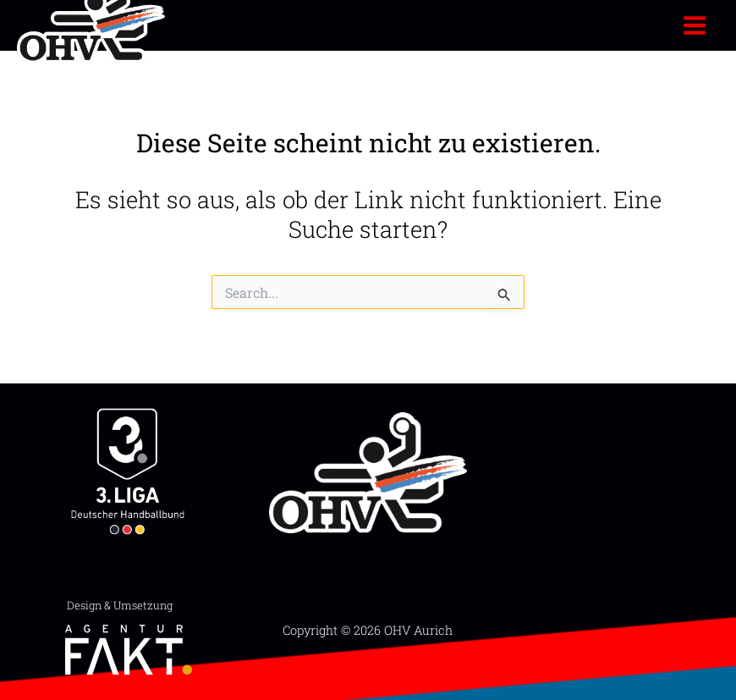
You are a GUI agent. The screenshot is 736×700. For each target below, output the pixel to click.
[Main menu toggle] (695, 25)
